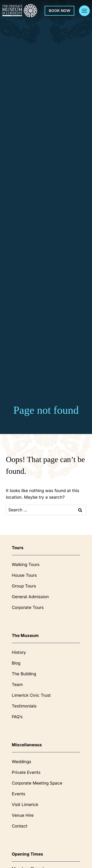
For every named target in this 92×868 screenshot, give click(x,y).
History (19, 652)
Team (17, 685)
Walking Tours (26, 565)
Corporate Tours (28, 607)
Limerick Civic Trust (31, 695)
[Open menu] (84, 11)
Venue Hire (23, 815)
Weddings (21, 762)
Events (19, 794)
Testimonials (24, 706)
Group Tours (24, 586)
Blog (16, 663)
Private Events (26, 772)
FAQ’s (17, 717)
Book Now (59, 11)
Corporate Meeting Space (37, 783)
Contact (20, 826)
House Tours (24, 575)
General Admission (30, 597)
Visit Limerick (25, 805)
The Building (24, 674)
